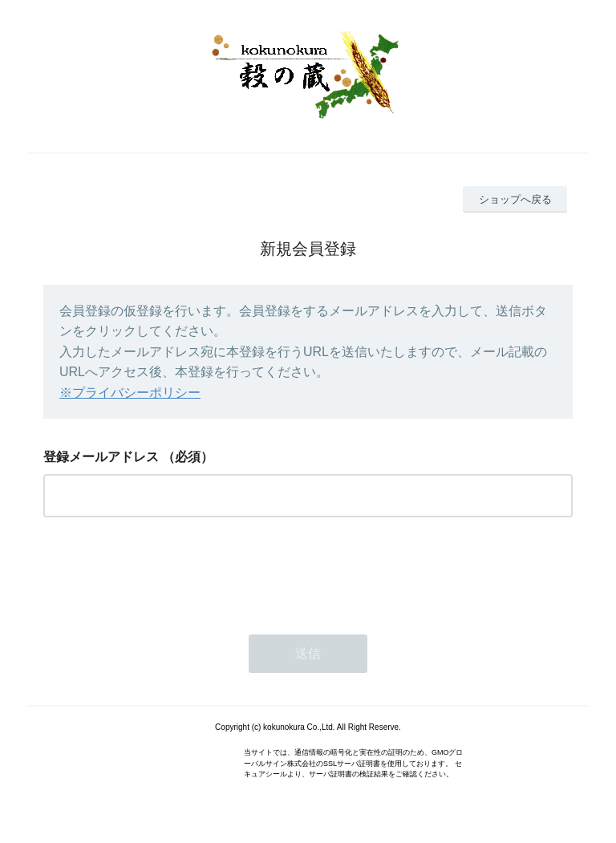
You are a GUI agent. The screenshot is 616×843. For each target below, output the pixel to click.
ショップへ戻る (515, 199)
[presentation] (165, 571)
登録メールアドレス (101, 457)
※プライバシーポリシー (130, 393)
